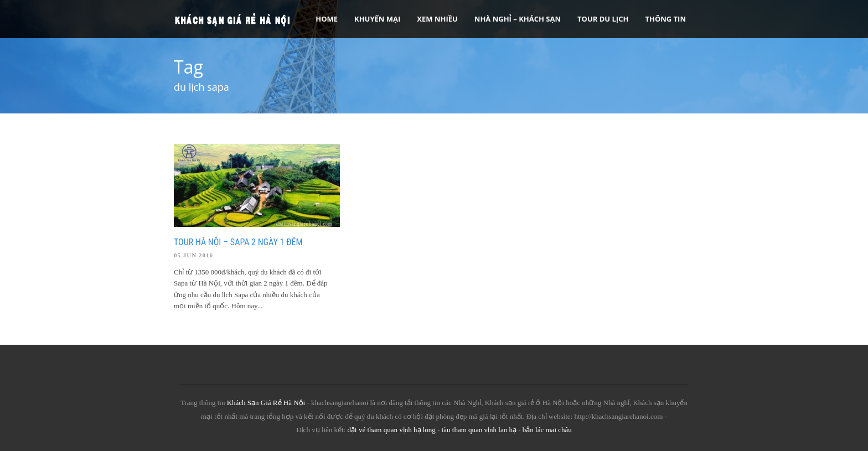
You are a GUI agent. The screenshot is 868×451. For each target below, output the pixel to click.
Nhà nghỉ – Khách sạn (518, 19)
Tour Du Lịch (603, 19)
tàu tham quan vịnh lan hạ (479, 430)
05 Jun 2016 (193, 255)
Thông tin (665, 19)
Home (327, 19)
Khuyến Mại (377, 19)
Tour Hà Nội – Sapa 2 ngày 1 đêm (238, 242)
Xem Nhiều (437, 19)
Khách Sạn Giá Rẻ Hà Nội (266, 403)
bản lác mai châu (547, 430)
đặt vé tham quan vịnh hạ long (392, 430)
